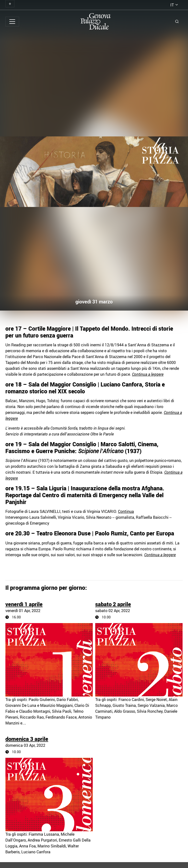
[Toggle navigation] (10, 4)
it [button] (172, 5)
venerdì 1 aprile (24, 604)
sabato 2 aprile (113, 604)
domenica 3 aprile (27, 739)
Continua (126, 511)
